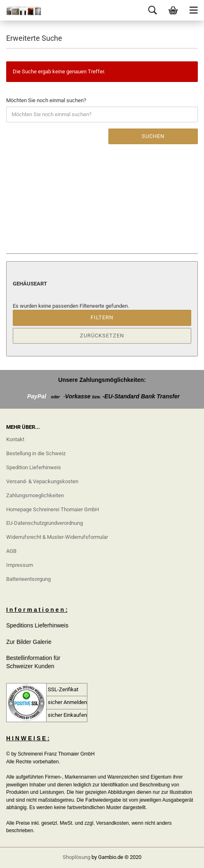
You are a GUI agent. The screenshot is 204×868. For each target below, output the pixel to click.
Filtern (102, 317)
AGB (11, 551)
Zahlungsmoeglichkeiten (35, 495)
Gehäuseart (30, 284)
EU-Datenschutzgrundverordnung (45, 523)
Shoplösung (76, 857)
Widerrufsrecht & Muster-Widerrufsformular (57, 537)
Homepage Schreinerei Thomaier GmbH (53, 509)
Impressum (20, 565)
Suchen (153, 136)
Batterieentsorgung (28, 579)
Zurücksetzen (102, 336)
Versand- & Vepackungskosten (42, 481)
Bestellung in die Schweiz (36, 453)
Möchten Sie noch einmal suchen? (46, 100)
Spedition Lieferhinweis (34, 467)
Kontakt (15, 439)
